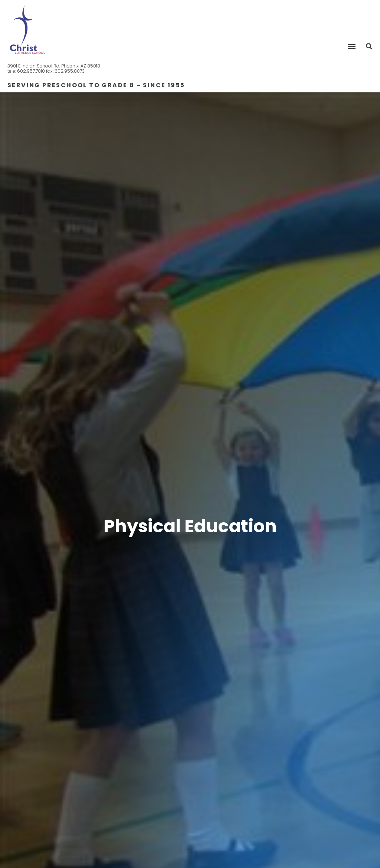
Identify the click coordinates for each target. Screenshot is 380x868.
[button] (352, 46)
